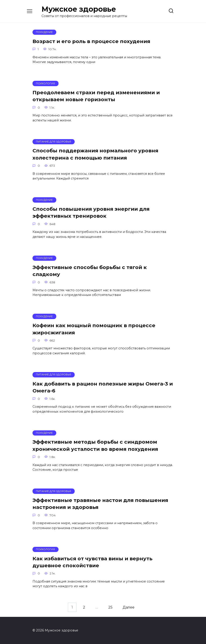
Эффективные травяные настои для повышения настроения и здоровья (100, 504)
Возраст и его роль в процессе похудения (91, 41)
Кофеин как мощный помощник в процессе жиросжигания (94, 329)
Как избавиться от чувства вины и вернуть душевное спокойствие (92, 562)
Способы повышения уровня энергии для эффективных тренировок (91, 212)
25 (110, 607)
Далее (129, 607)
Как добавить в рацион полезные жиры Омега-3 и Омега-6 (103, 387)
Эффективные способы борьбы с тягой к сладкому (90, 271)
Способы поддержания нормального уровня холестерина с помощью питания (95, 154)
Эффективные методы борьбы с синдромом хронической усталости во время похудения (95, 446)
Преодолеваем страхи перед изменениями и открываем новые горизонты (96, 96)
